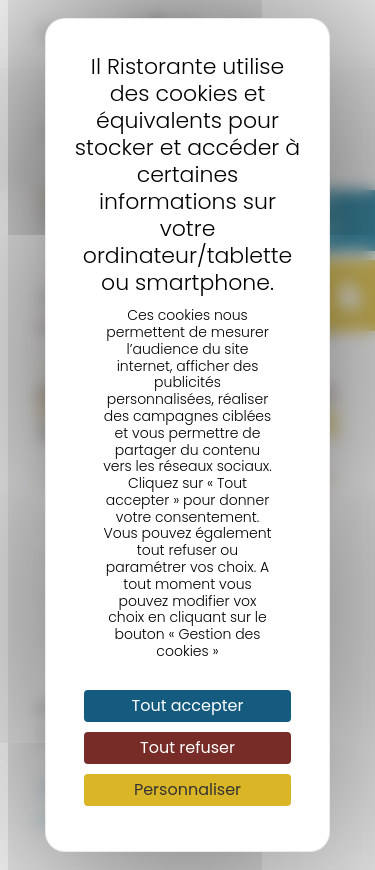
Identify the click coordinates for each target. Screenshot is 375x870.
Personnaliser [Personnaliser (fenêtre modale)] (187, 789)
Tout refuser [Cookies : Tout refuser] (187, 747)
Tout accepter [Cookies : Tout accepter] (188, 705)
